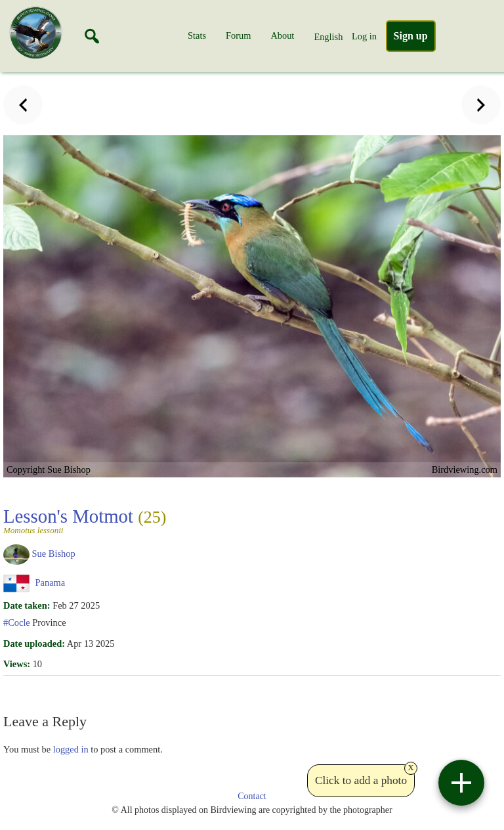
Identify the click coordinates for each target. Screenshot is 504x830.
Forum (238, 35)
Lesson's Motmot (85, 520)
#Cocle (17, 622)
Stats (197, 35)
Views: (17, 664)
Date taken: (27, 605)
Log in (364, 36)
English (328, 37)
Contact (252, 796)
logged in (71, 749)
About (282, 35)
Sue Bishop (54, 554)
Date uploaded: (34, 644)
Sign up (411, 36)
